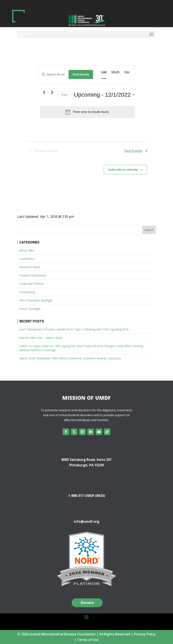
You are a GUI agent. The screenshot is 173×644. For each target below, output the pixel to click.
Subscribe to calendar (123, 170)
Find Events (81, 74)
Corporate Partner (32, 284)
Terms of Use (88, 640)
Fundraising (27, 292)
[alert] (87, 112)
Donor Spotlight (30, 309)
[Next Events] (52, 93)
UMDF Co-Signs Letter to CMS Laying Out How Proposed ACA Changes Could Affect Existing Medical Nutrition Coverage (81, 348)
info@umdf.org (86, 521)
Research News (30, 267)
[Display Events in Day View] (127, 72)
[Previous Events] (44, 93)
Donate (87, 603)
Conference (27, 259)
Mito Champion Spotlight (36, 300)
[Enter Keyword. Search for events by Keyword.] (54, 75)
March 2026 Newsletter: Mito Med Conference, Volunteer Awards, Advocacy (70, 358)
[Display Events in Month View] (115, 72)
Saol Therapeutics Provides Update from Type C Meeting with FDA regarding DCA (74, 329)
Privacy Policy (145, 634)
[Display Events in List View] (104, 72)
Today (64, 95)
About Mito (27, 250)
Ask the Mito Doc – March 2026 (41, 338)
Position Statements (33, 275)
